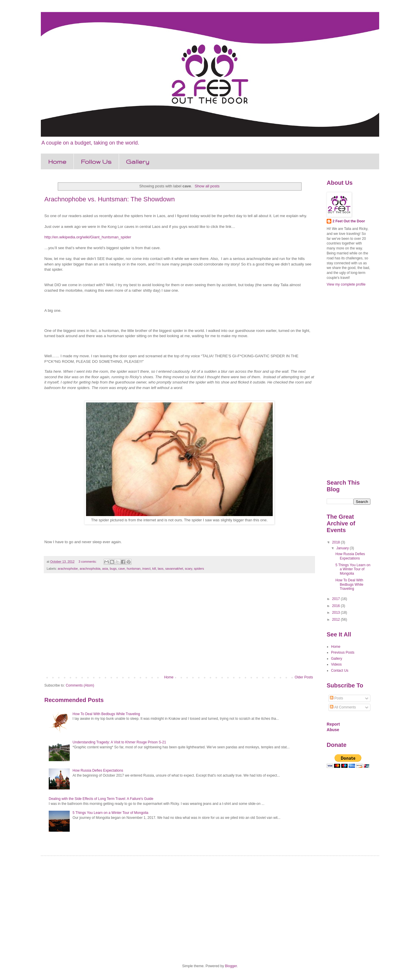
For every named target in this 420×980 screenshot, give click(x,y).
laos (161, 569)
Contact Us (340, 671)
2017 (337, 599)
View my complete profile (346, 284)
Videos (336, 664)
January (343, 548)
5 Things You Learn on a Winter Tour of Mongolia (111, 813)
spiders (199, 569)
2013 (337, 613)
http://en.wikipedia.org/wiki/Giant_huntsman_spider (88, 237)
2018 (337, 542)
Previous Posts (343, 652)
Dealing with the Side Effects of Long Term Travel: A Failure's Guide (101, 799)
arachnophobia (90, 569)
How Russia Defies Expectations (98, 770)
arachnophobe (68, 569)
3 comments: (88, 562)
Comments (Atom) (80, 685)
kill (154, 569)
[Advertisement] (179, 627)
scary (189, 569)
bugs (113, 569)
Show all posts (207, 186)
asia (105, 569)
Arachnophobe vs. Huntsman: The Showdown (110, 199)
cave (122, 569)
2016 (337, 606)
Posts (336, 698)
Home (57, 162)
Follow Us (96, 162)
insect (146, 569)
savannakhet (174, 569)
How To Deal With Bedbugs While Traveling (106, 714)
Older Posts (304, 677)
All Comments (343, 707)
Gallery (138, 162)
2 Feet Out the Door (349, 221)
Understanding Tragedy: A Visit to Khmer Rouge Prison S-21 (119, 742)
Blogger (231, 966)
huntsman (133, 569)
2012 (337, 620)
